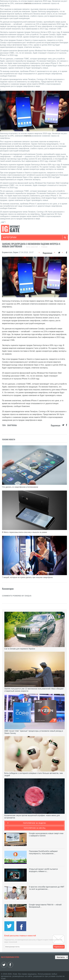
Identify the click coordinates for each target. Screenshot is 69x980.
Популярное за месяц (34, 828)
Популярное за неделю (35, 823)
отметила (27, 3)
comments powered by (17, 596)
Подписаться (59, 947)
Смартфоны (12, 425)
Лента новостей (32, 247)
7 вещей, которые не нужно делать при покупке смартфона (27, 577)
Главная (44, 247)
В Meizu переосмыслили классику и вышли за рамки (24, 532)
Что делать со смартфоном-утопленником (20, 487)
